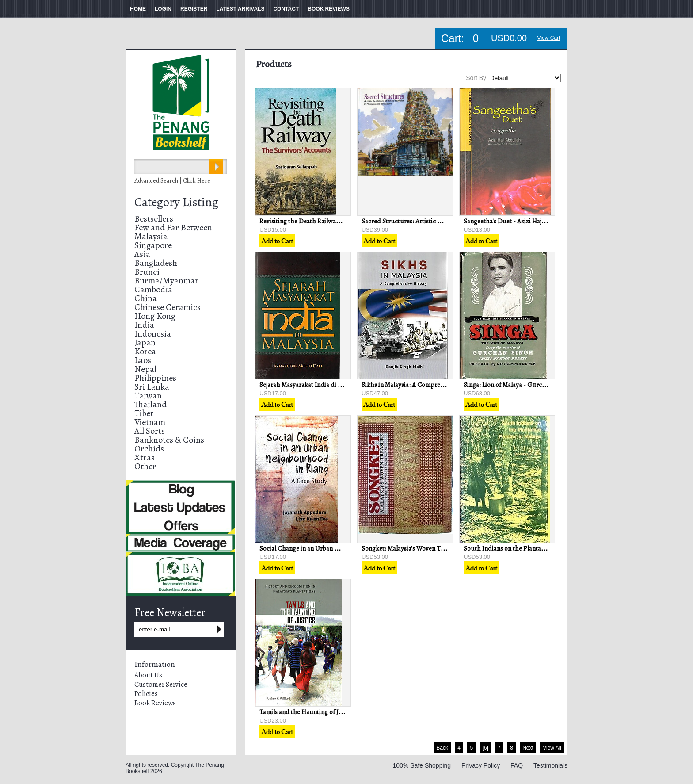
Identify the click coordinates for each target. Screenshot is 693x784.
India (144, 325)
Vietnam (150, 422)
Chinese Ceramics (168, 307)
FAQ (517, 765)
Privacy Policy (481, 765)
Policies (146, 694)
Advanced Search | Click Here (172, 181)
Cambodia (153, 289)
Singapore (153, 245)
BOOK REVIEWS (329, 9)
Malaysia (151, 236)
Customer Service (161, 685)
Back (442, 748)
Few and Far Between (173, 228)
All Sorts (150, 431)
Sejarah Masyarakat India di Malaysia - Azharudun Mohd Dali (345, 385)
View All (552, 748)
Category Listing (176, 202)
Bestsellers (154, 219)
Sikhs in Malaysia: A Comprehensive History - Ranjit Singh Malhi (451, 385)
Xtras (145, 457)
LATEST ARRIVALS (240, 9)
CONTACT (286, 9)
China (146, 298)
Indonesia (153, 334)
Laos (143, 360)
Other (145, 466)
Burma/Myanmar (166, 281)
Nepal (145, 369)
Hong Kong (155, 316)
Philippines (155, 378)
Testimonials (550, 765)
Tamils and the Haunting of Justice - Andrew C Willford (336, 712)
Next (528, 748)
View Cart (549, 38)
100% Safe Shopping (422, 765)
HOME (138, 9)
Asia (142, 254)
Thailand (150, 404)
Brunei (147, 272)
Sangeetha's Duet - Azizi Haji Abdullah (517, 221)
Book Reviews (155, 703)
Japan (145, 342)
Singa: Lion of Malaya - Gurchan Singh (517, 385)
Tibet (144, 413)
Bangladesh (156, 263)
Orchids (149, 449)
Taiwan (148, 396)
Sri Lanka (152, 387)
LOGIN (163, 9)
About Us (148, 675)
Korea (145, 351)
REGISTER (194, 9)
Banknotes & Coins (169, 440)
